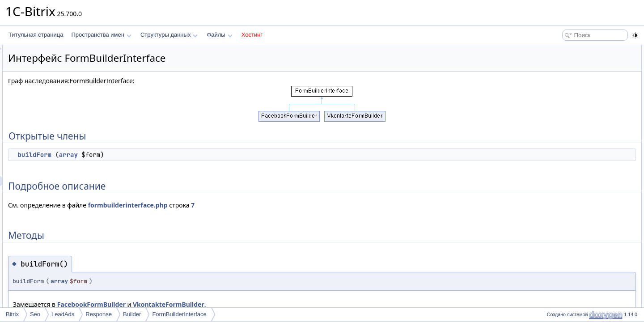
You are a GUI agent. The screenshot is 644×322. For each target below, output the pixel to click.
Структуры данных (169, 35)
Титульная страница (36, 35)
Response (99, 314)
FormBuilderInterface (179, 314)
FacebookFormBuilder (203, 304)
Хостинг (252, 35)
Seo (35, 314)
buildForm (146, 155)
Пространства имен (101, 35)
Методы (554, 80)
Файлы (219, 35)
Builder (132, 314)
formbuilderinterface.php (240, 205)
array (180, 155)
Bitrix (12, 314)
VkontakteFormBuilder (280, 304)
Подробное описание (571, 70)
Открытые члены (566, 50)
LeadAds (63, 314)
